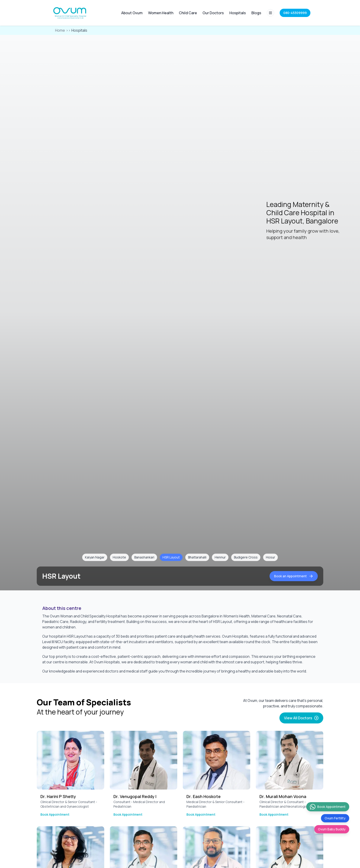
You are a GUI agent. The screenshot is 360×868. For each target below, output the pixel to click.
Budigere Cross (246, 557)
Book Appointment (55, 814)
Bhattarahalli (197, 557)
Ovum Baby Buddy (332, 829)
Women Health (161, 13)
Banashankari (144, 557)
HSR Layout (171, 557)
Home (60, 30)
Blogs (256, 13)
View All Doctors (301, 718)
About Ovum (132, 13)
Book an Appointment (294, 576)
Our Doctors (213, 13)
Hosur (270, 557)
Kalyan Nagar (95, 557)
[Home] (70, 13)
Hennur (220, 557)
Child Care (188, 13)
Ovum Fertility (335, 818)
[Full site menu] (270, 13)
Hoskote (119, 557)
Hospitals (238, 13)
